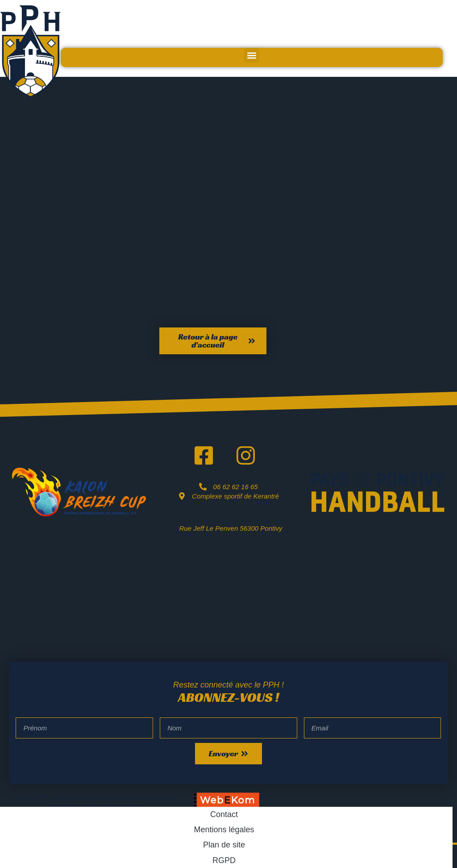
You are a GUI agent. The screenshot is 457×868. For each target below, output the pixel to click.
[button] (251, 55)
